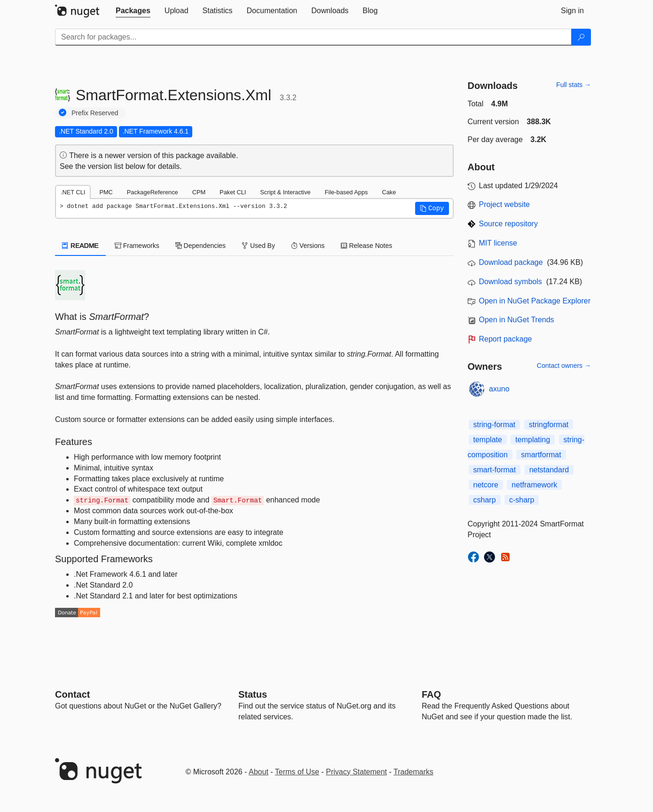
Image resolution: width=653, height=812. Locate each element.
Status (253, 694)
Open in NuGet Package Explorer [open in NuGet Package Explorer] (535, 301)
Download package (511, 262)
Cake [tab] (389, 192)
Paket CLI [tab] (233, 192)
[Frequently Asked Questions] (431, 694)
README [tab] (80, 246)
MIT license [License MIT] (498, 243)
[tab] (133, 11)
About (259, 772)
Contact (72, 694)
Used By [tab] (258, 246)
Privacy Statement (356, 772)
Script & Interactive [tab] (285, 192)
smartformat (541, 455)
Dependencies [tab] (201, 246)
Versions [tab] (308, 246)
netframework (534, 485)
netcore (486, 485)
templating (533, 440)
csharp (485, 500)
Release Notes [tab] (367, 246)
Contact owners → (564, 366)
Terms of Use (297, 772)
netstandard (549, 470)
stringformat (549, 425)
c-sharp (522, 500)
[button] (432, 208)
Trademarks (413, 772)
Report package (506, 339)
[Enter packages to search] (313, 37)
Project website (505, 204)
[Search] (581, 37)
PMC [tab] (106, 192)
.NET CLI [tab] (73, 192)
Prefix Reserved (95, 113)
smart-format (495, 470)
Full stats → (574, 85)
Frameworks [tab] (137, 246)
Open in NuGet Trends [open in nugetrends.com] (517, 320)
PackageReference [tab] (153, 192)
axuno (499, 389)
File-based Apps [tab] (346, 192)
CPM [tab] (199, 192)
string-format (495, 425)
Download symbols (511, 282)
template (488, 440)
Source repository (508, 224)
